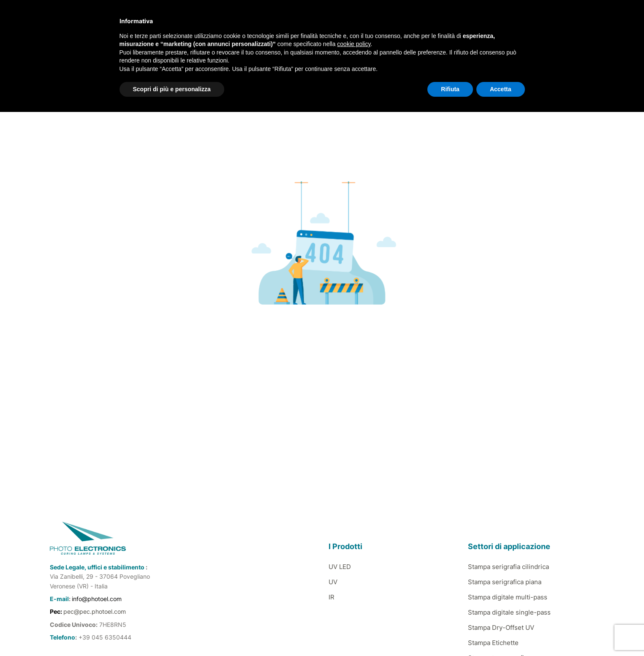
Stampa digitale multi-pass (508, 597)
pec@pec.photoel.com (95, 611)
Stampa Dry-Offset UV (501, 627)
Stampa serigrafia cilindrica (508, 567)
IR (332, 597)
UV (333, 582)
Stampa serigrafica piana (505, 582)
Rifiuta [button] (450, 89)
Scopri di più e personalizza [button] (172, 89)
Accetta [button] (501, 89)
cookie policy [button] (354, 44)
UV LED (340, 567)
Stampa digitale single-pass (509, 612)
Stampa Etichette (493, 643)
